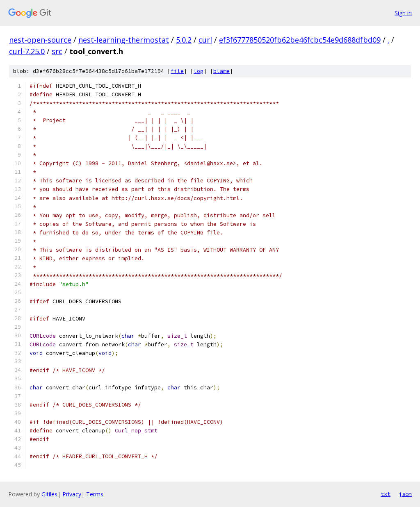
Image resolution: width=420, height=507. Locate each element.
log (199, 71)
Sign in (403, 13)
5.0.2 (184, 40)
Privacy (72, 494)
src (57, 51)
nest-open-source (40, 40)
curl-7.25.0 (27, 51)
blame (221, 71)
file (177, 71)
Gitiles (49, 494)
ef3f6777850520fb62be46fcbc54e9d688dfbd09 (300, 40)
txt (386, 494)
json (405, 494)
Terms (95, 494)
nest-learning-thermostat (124, 40)
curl (205, 40)
